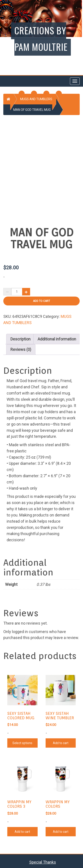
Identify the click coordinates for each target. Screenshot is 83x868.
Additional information (57, 337)
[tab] (20, 337)
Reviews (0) (21, 348)
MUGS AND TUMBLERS (36, 99)
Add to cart (41, 299)
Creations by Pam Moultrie (41, 38)
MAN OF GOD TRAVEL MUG (32, 110)
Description (20, 337)
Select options (22, 741)
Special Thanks (43, 860)
